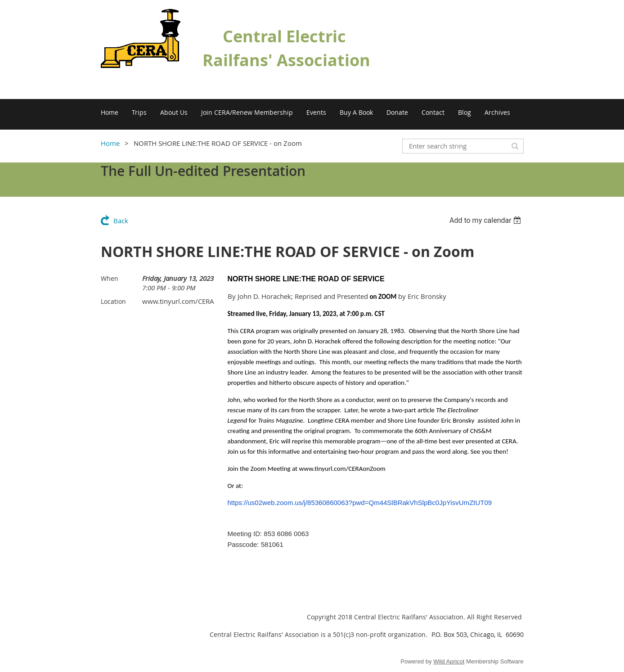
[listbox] (487, 220)
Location (113, 301)
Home (110, 143)
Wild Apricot (449, 661)
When (110, 278)
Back (121, 221)
